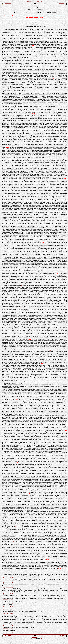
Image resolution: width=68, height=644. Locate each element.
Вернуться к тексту (8, 577)
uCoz (41, 639)
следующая (61, 3)
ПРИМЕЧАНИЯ (35, 571)
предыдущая (8, 3)
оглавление (35, 5)
